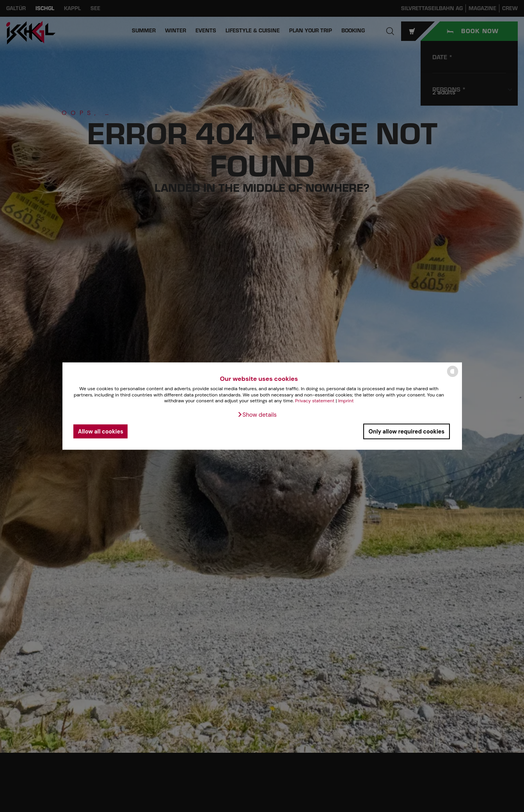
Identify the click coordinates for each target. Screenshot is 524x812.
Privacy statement (315, 401)
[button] (257, 415)
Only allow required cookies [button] (406, 431)
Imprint (346, 401)
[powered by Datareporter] (453, 376)
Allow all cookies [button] (101, 431)
